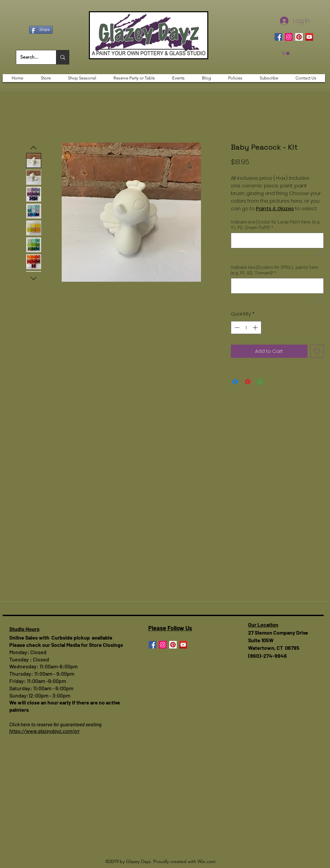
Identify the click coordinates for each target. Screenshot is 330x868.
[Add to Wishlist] (317, 351)
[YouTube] (309, 37)
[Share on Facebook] (235, 382)
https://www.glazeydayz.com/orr (44, 731)
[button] (285, 53)
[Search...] (31, 57)
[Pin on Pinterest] (248, 382)
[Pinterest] (299, 37)
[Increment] (256, 328)
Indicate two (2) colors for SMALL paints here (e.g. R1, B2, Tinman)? (274, 270)
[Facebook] (278, 37)
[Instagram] (289, 37)
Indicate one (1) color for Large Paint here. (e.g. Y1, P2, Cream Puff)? (276, 224)
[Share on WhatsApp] (260, 382)
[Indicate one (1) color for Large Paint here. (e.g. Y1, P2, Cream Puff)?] (277, 241)
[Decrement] (236, 328)
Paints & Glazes (275, 208)
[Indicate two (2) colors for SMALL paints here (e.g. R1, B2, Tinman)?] (277, 286)
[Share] (41, 30)
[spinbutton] (246, 328)
